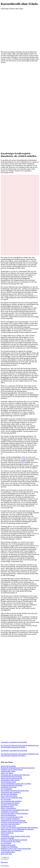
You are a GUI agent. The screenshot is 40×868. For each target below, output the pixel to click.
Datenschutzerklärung (5, 866)
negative (23, 461)
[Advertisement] (20, 30)
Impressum (4, 862)
